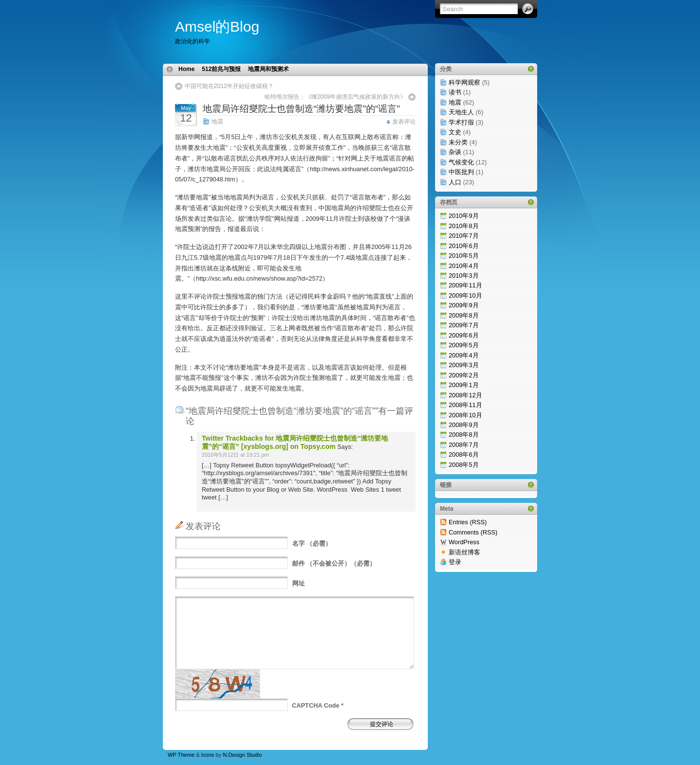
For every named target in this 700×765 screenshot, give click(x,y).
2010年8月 (464, 226)
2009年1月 (464, 385)
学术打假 (461, 122)
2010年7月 (464, 236)
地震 (217, 122)
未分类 (458, 142)
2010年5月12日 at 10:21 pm (235, 455)
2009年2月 (464, 375)
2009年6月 (464, 335)
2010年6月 (464, 246)
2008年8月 (464, 435)
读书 (455, 92)
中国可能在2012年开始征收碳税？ (229, 86)
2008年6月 (464, 454)
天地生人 (461, 112)
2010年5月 (464, 256)
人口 (455, 182)
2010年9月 (464, 216)
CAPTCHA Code (316, 705)
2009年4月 (464, 355)
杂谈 (455, 152)
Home (186, 69)
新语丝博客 (464, 552)
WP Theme (181, 755)
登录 (455, 562)
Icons (208, 755)
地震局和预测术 (268, 69)
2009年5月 (464, 345)
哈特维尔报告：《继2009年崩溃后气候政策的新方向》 (335, 97)
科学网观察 (464, 82)
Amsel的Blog (217, 27)
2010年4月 (464, 266)
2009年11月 (465, 285)
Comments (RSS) (473, 532)
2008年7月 (464, 445)
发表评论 (404, 122)
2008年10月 (465, 415)
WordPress (464, 542)
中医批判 (461, 172)
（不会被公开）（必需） (334, 563)
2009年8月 (464, 315)
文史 (455, 132)
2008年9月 (464, 425)
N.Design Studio (242, 755)
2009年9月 (464, 305)
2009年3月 (464, 365)
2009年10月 (465, 295)
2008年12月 (465, 395)
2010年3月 (464, 276)
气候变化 (461, 162)
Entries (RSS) (468, 522)
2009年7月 (464, 325)
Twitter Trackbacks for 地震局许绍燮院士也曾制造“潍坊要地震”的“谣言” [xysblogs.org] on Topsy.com (295, 442)
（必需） (312, 543)
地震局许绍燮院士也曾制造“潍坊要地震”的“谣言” (301, 109)
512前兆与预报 (221, 69)
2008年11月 (465, 405)
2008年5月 (464, 465)
